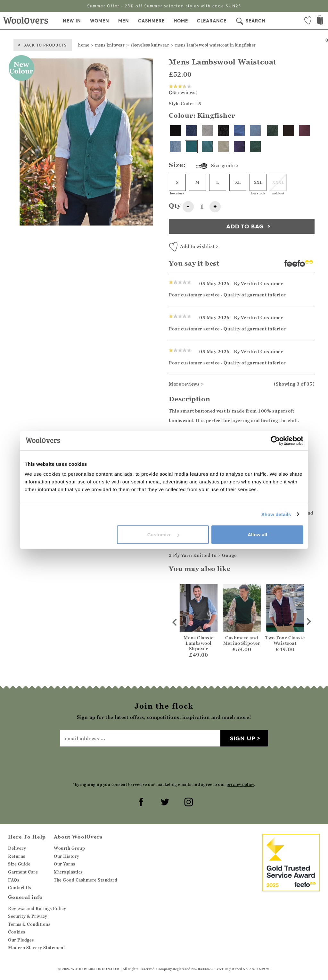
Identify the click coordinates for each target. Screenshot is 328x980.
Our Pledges (21, 940)
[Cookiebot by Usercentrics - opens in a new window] (275, 440)
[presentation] (164, 764)
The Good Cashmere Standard (86, 880)
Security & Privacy (28, 916)
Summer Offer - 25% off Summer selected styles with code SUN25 (164, 6)
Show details (276, 514)
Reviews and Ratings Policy (37, 908)
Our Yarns (65, 864)
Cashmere (151, 21)
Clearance (212, 21)
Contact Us (20, 888)
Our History (67, 856)
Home (181, 21)
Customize (163, 535)
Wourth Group (69, 848)
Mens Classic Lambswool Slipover (199, 643)
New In (72, 21)
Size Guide (19, 864)
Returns (17, 856)
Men (124, 21)
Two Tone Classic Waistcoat (285, 640)
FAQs (14, 880)
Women (100, 21)
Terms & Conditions (29, 924)
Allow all (257, 535)
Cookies (17, 932)
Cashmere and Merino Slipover (242, 640)
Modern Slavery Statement (37, 948)
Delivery (17, 848)
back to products (45, 45)
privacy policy (240, 784)
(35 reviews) (183, 89)
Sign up (243, 738)
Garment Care (23, 872)
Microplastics (68, 872)
